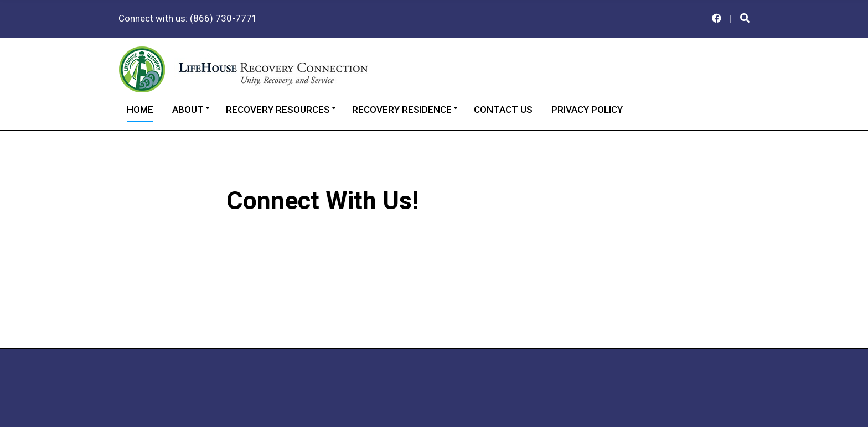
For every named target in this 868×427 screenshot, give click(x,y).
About (188, 110)
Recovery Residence (402, 110)
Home (140, 110)
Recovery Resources (278, 110)
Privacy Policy (587, 110)
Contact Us (503, 110)
